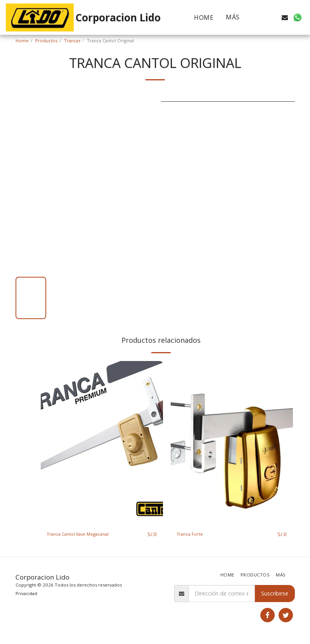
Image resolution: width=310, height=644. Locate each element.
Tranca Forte (193, 534)
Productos (46, 41)
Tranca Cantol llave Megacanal (86, 534)
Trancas (72, 41)
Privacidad (26, 594)
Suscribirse (275, 594)
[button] (260, 17)
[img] (102, 443)
